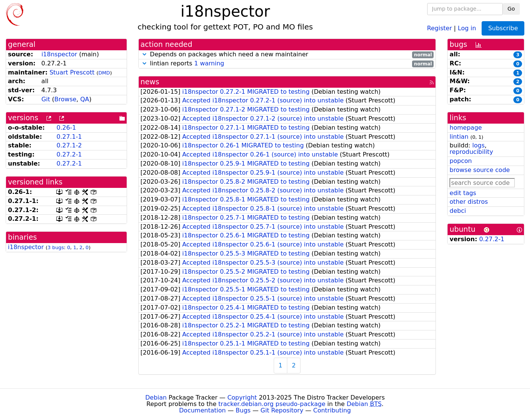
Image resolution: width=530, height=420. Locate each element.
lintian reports (287, 64)
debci (458, 211)
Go (511, 9)
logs (478, 145)
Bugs (243, 410)
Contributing (332, 410)
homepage (466, 128)
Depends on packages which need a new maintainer (287, 55)
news (150, 82)
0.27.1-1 (69, 137)
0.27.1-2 (69, 145)
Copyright (242, 398)
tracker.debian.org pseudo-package (272, 404)
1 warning (209, 63)
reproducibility (471, 152)
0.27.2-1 (69, 154)
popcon (461, 161)
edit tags (463, 193)
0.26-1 (66, 128)
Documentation (202, 410)
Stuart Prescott (72, 72)
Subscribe (503, 28)
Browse (65, 99)
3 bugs (56, 247)
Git (46, 99)
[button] (144, 54)
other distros (469, 202)
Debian (156, 398)
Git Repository (282, 410)
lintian (459, 137)
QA (85, 99)
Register (440, 28)
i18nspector (59, 54)
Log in (467, 28)
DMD (104, 73)
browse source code (480, 170)
